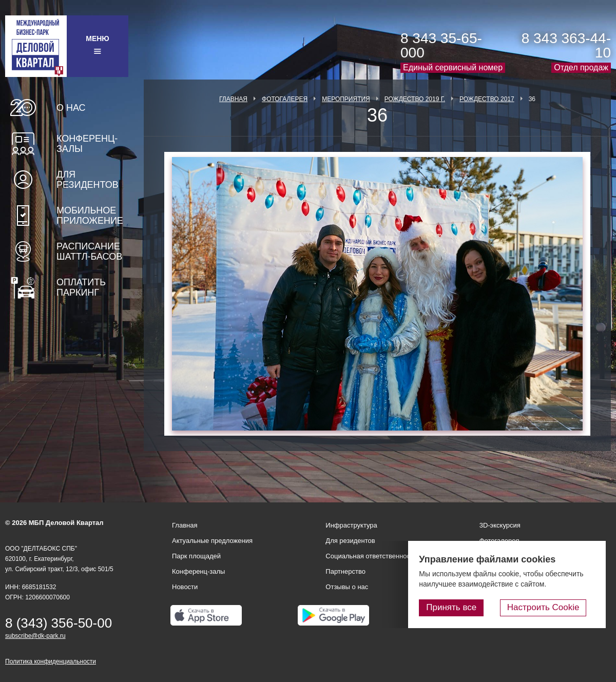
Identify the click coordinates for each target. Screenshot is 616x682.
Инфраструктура (351, 525)
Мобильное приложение (90, 216)
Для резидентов (88, 180)
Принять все (469, 609)
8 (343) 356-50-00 (59, 623)
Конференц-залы (87, 144)
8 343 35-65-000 (441, 45)
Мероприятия (346, 99)
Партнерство (345, 571)
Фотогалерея (285, 99)
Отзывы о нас (347, 587)
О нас (71, 108)
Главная (233, 99)
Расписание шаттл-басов (89, 251)
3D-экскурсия (500, 525)
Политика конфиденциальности (51, 661)
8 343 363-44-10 (566, 45)
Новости (185, 587)
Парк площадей (196, 556)
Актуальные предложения (212, 541)
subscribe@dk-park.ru (35, 636)
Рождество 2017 (487, 99)
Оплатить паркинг (81, 287)
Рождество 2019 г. (415, 99)
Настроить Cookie (552, 609)
